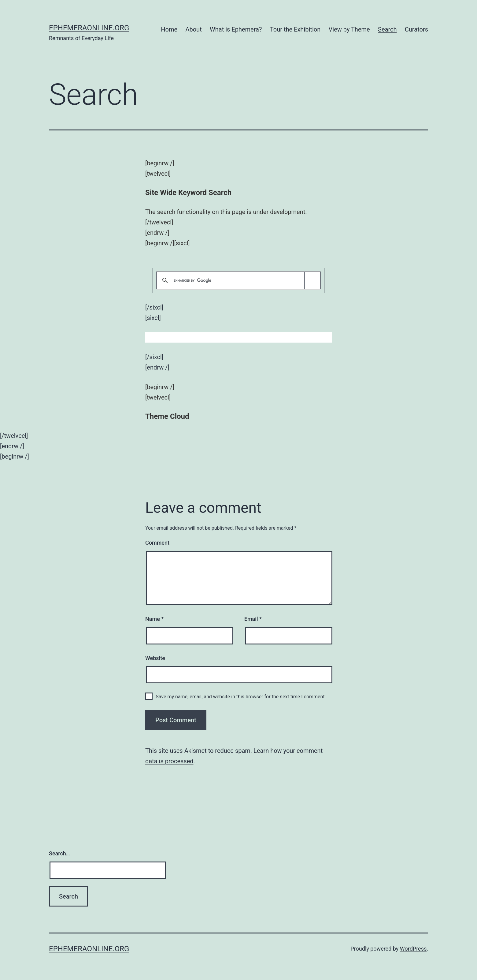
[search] (237, 281)
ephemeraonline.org (89, 28)
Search (387, 29)
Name (154, 619)
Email (253, 619)
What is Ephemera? (236, 29)
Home (169, 29)
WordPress (413, 949)
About (193, 29)
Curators (416, 29)
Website (155, 658)
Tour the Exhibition (295, 29)
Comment (157, 543)
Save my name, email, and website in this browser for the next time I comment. (241, 697)
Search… (59, 853)
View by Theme (349, 29)
